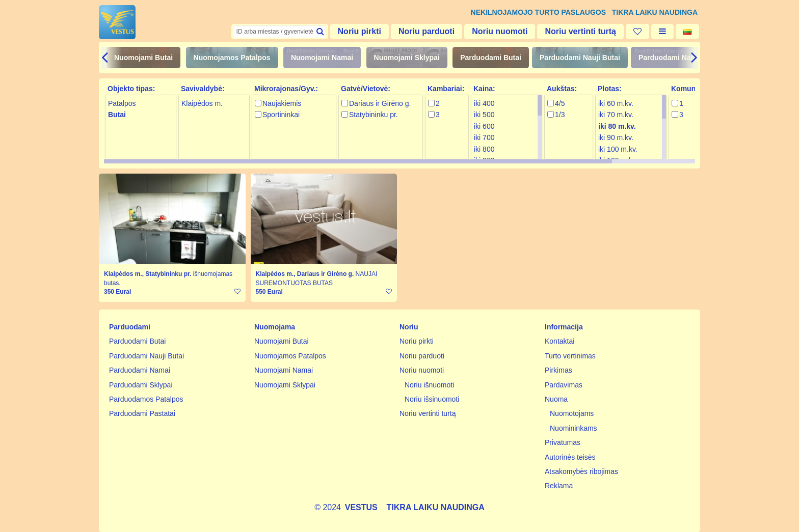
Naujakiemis (282, 103)
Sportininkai (281, 115)
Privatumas (563, 442)
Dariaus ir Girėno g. (380, 103)
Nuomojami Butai (143, 58)
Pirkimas (558, 370)
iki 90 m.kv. (616, 137)
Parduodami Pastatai (142, 413)
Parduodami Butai (491, 58)
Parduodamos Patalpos (146, 399)
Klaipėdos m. (202, 103)
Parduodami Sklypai (141, 385)
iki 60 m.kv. (616, 103)
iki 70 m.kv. (616, 115)
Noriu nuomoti (500, 31)
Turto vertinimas (570, 356)
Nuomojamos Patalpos (232, 58)
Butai (117, 115)
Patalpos (122, 103)
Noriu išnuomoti (429, 385)
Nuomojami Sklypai (407, 58)
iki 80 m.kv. (617, 126)
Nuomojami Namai (322, 58)
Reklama (559, 486)
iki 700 (484, 137)
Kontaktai (560, 341)
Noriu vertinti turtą (580, 31)
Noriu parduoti (427, 31)
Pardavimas (564, 385)
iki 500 (484, 115)
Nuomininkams (574, 428)
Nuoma (556, 399)
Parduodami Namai (671, 58)
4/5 (560, 103)
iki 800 (484, 149)
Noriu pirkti (359, 31)
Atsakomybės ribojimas (581, 471)
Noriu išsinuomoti (432, 399)
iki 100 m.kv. (618, 149)
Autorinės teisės (570, 457)
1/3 (560, 115)
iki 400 (484, 103)
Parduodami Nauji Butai (580, 58)
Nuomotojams (572, 413)
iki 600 (484, 126)
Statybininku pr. (374, 115)
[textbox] (280, 32)
